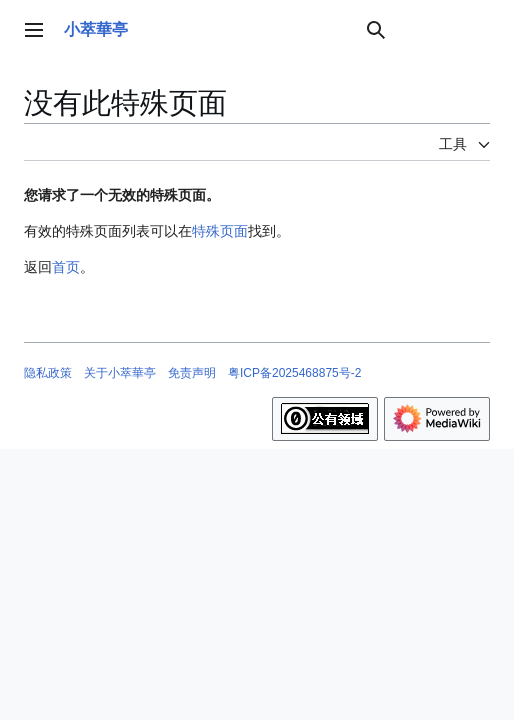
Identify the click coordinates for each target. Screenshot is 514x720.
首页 (66, 267)
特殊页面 (220, 231)
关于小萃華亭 (120, 373)
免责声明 (192, 373)
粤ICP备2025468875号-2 (294, 373)
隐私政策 (48, 373)
